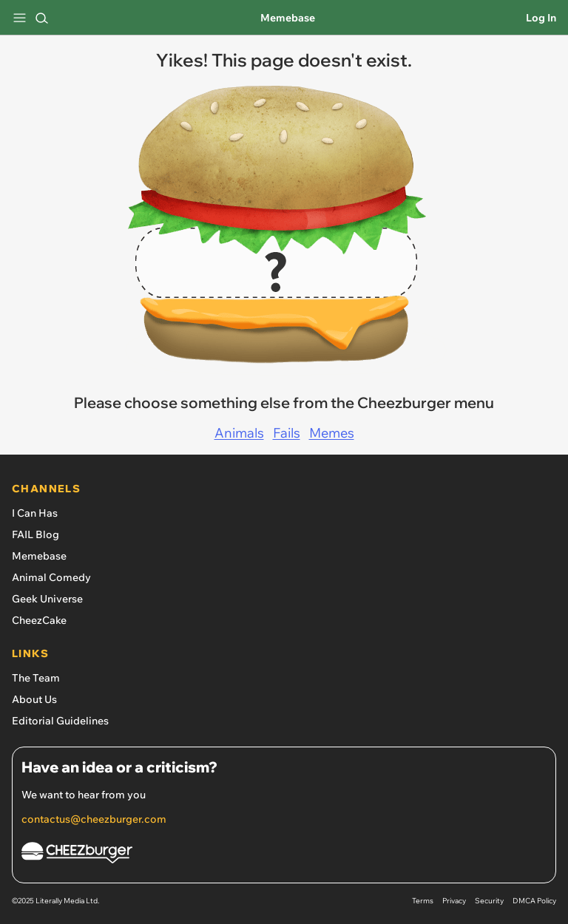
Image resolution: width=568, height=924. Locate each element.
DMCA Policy (534, 901)
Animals (239, 433)
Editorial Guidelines (60, 721)
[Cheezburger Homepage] (284, 855)
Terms (423, 901)
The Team (36, 678)
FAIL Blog (35, 534)
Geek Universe (47, 599)
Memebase (288, 18)
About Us (34, 699)
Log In (541, 18)
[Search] (41, 18)
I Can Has (35, 513)
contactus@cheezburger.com (94, 819)
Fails (287, 433)
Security (489, 901)
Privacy (454, 901)
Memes (332, 433)
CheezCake (39, 620)
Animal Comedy (51, 577)
